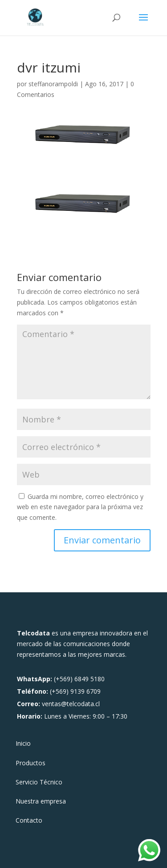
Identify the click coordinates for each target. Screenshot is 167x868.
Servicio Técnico (39, 783)
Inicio (23, 744)
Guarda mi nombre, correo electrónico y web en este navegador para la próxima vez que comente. (80, 507)
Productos (31, 764)
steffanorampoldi (53, 84)
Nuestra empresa (41, 802)
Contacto (29, 821)
